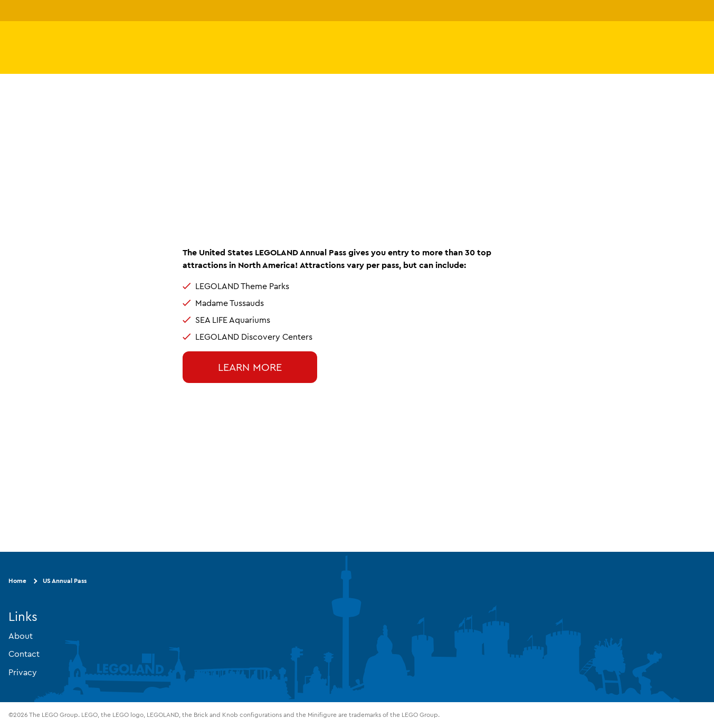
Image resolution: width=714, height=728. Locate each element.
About (21, 636)
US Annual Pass (65, 581)
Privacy (23, 672)
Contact (24, 654)
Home (17, 581)
